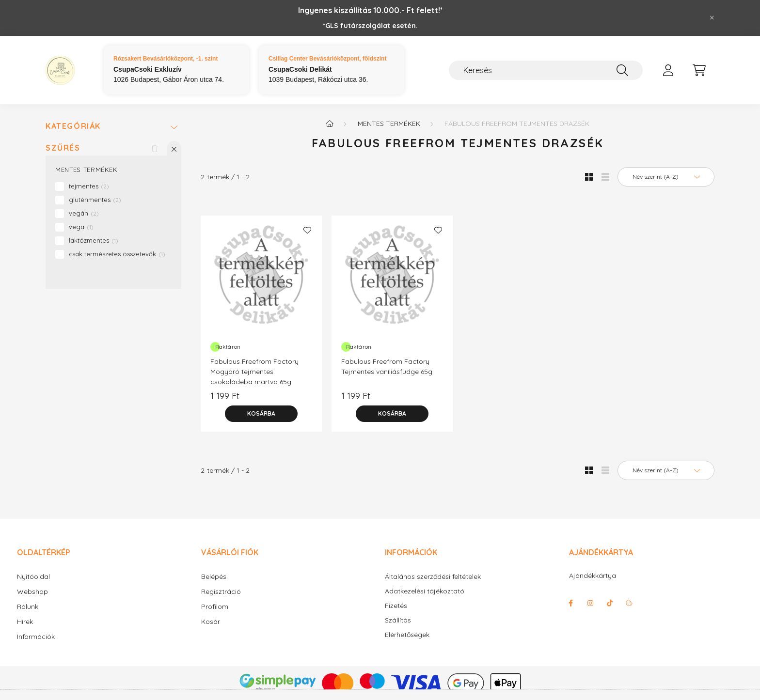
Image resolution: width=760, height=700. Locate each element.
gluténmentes (95, 200)
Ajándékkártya (593, 576)
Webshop (32, 591)
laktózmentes (94, 240)
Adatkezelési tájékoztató (425, 591)
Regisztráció (221, 591)
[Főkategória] (330, 124)
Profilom (215, 607)
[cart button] (699, 70)
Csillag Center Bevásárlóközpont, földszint (327, 59)
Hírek (25, 622)
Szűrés (63, 148)
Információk (36, 637)
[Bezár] (712, 18)
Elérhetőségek (407, 635)
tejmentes (89, 186)
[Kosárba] (261, 414)
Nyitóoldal (33, 576)
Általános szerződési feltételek (433, 577)
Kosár (211, 622)
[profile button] (668, 70)
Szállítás (398, 620)
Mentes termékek (389, 124)
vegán (84, 213)
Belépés (214, 576)
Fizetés (396, 606)
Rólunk (28, 607)
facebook (571, 603)
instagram (590, 603)
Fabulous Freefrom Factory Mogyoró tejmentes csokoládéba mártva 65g (254, 372)
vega (81, 227)
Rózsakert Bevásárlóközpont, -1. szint (166, 59)
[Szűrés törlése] (155, 148)
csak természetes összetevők (117, 254)
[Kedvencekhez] (307, 230)
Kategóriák (73, 126)
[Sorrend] (666, 177)
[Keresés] (546, 70)
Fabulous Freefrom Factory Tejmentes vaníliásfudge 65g (387, 366)
